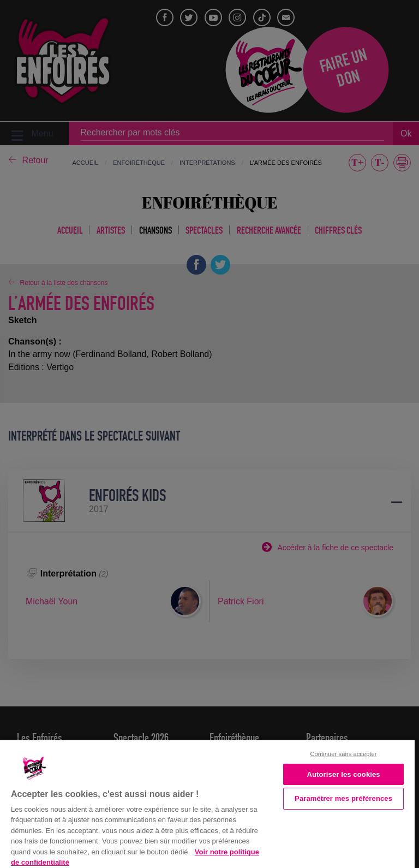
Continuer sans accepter (344, 754)
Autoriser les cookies (343, 774)
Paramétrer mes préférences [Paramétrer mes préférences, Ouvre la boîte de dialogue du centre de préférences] (343, 798)
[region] (207, 803)
